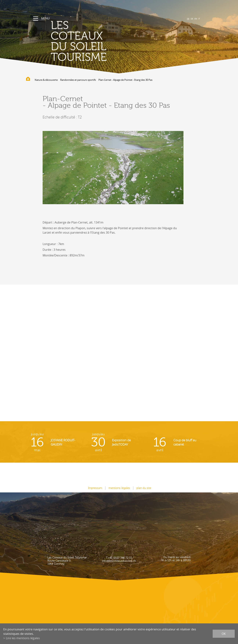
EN (196, 19)
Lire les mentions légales (23, 638)
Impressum (95, 488)
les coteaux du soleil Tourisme (79, 41)
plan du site (144, 488)
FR (188, 19)
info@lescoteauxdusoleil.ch (119, 561)
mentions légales (119, 488)
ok (224, 634)
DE (192, 19)
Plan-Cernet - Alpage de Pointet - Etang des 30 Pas (125, 80)
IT (199, 19)
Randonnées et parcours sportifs (78, 80)
